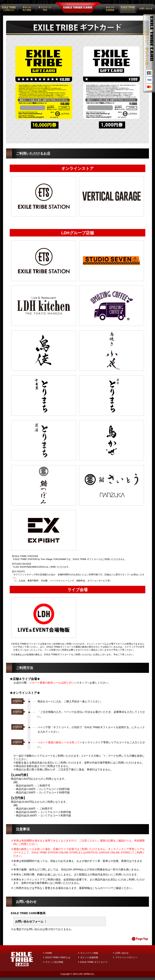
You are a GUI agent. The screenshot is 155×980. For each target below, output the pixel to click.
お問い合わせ (122, 953)
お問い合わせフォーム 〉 (31, 921)
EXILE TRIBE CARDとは (58, 957)
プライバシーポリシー (126, 957)
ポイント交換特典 (89, 957)
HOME (49, 953)
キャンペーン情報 (89, 953)
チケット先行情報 (54, 962)
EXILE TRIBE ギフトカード (94, 962)
